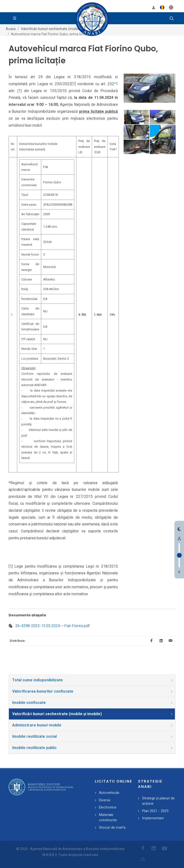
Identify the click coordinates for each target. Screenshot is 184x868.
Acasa (11, 29)
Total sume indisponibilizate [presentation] (93, 680)
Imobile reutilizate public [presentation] (93, 748)
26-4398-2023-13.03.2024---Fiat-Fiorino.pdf (53, 626)
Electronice (108, 807)
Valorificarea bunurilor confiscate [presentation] (93, 691)
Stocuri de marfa (112, 827)
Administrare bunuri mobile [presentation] (93, 725)
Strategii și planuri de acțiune (158, 801)
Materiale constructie (108, 817)
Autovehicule (109, 793)
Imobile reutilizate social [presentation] (93, 736)
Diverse (105, 800)
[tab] (92, 680)
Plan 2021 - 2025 (155, 811)
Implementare (153, 818)
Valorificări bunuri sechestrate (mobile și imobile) (59, 29)
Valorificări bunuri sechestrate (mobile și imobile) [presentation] (93, 714)
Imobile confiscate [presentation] (93, 703)
